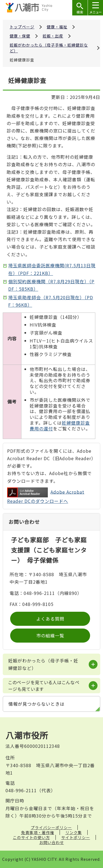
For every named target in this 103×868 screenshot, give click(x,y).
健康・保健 (20, 36)
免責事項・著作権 (38, 832)
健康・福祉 (57, 27)
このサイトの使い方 (31, 837)
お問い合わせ (52, 842)
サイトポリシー (76, 837)
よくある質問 (50, 619)
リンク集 (74, 832)
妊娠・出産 (53, 36)
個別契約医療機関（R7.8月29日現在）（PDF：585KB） (51, 285)
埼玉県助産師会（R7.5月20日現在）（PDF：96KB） (51, 301)
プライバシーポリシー (51, 827)
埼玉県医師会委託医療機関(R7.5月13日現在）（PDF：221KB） (52, 269)
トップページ (22, 27)
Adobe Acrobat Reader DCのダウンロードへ (46, 496)
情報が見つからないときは (37, 704)
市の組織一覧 (50, 635)
